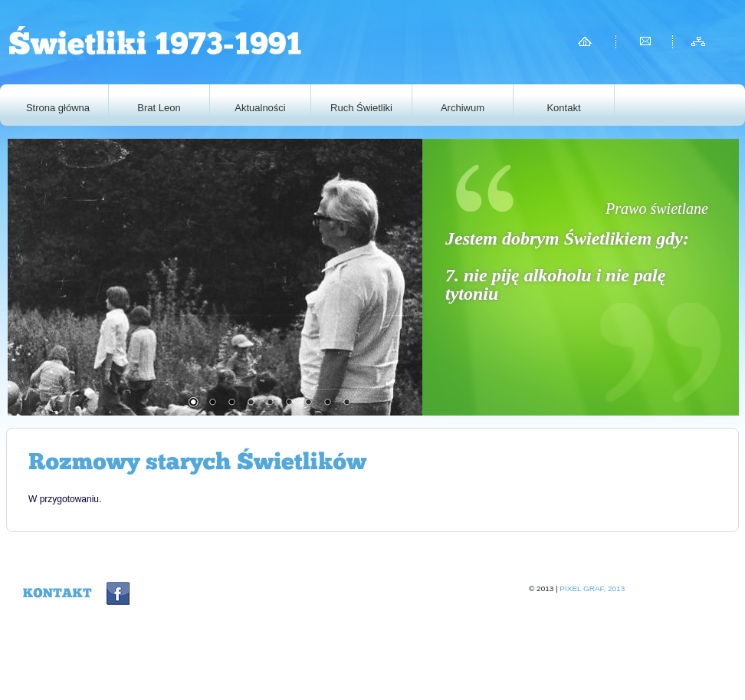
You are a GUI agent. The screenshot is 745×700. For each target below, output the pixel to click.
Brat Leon (159, 108)
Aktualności (260, 108)
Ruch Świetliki (371, 108)
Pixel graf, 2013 (592, 588)
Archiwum (463, 108)
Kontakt (563, 108)
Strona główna (58, 108)
